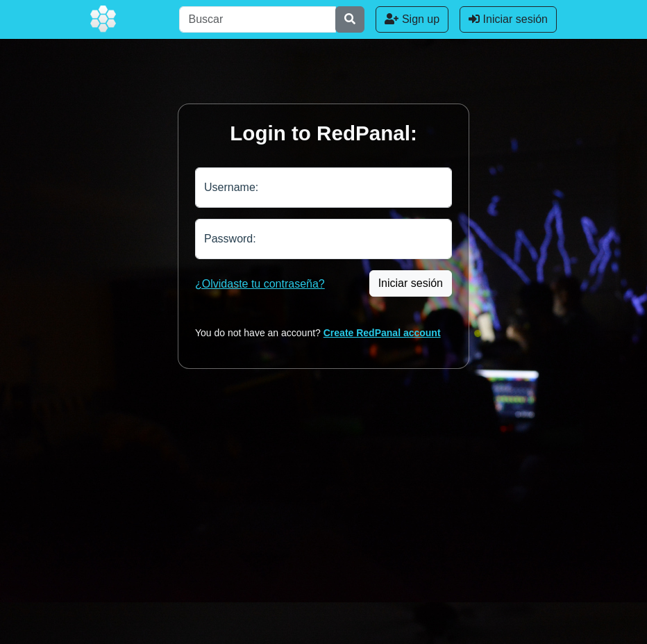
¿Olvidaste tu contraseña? (260, 284)
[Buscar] (258, 19)
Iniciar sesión (508, 19)
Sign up (412, 19)
